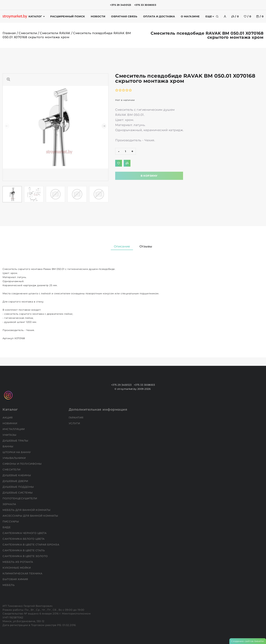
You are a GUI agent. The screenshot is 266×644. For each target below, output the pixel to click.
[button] (104, 126)
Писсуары (11, 521)
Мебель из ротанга (18, 562)
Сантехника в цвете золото (26, 556)
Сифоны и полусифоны (22, 464)
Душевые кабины (17, 475)
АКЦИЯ (8, 418)
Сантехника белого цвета (24, 539)
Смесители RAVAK (55, 33)
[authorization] (225, 16)
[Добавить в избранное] (119, 163)
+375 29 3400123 (121, 5)
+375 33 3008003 (145, 5)
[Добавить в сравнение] (127, 163)
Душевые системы (18, 493)
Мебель (9, 585)
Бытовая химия (16, 579)
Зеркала (10, 504)
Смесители (28, 33)
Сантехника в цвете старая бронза (31, 545)
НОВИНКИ (10, 423)
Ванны (8, 446)
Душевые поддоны (19, 487)
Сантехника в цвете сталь (24, 550)
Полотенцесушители (20, 498)
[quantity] (126, 151)
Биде (7, 527)
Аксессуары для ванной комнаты (31, 516)
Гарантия (77, 418)
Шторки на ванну (17, 452)
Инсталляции (14, 429)
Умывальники (15, 458)
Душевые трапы (16, 441)
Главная (9, 33)
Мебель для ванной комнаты (27, 510)
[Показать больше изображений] (8, 79)
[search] (217, 16)
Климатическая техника (23, 573)
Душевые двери (16, 481)
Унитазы (10, 435)
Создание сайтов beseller (248, 641)
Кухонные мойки (17, 568)
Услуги (75, 423)
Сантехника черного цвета (25, 533)
